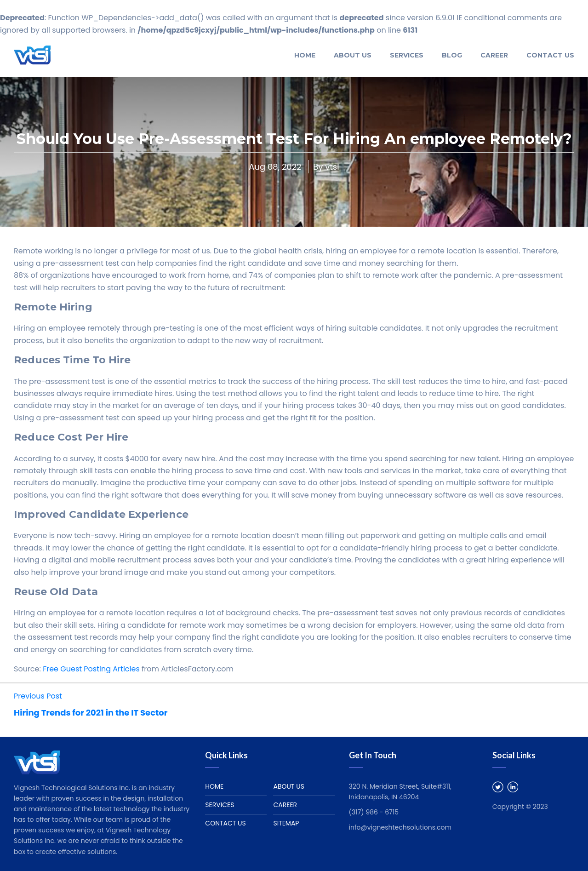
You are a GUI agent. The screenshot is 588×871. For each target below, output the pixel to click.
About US (353, 55)
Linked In (513, 787)
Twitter (498, 787)
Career (494, 55)
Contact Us (550, 55)
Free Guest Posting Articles (91, 669)
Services (407, 55)
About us (288, 786)
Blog (452, 55)
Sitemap (286, 823)
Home (305, 55)
